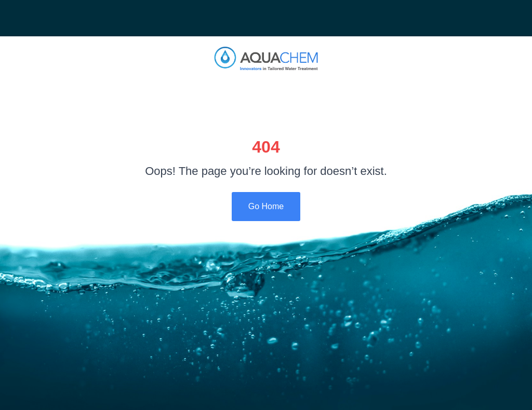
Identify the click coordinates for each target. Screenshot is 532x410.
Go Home (266, 206)
